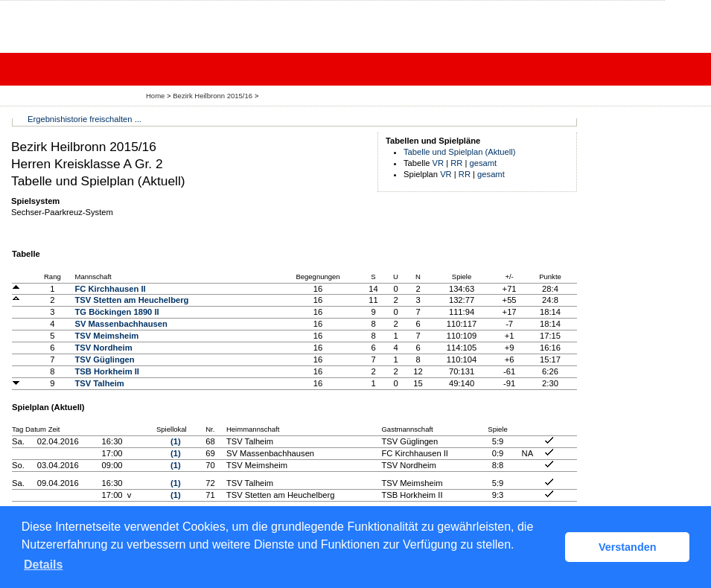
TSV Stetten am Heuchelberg (132, 300)
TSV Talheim (100, 383)
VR (439, 163)
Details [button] (43, 565)
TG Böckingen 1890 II (117, 312)
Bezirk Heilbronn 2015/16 (214, 96)
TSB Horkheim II (107, 371)
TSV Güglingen (105, 359)
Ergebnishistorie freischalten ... (85, 119)
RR (456, 163)
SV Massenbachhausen (121, 324)
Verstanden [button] (628, 547)
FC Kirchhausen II (111, 289)
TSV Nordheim (104, 348)
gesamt (484, 163)
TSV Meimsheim (107, 336)
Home (155, 96)
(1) (176, 441)
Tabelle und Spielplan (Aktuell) (460, 152)
